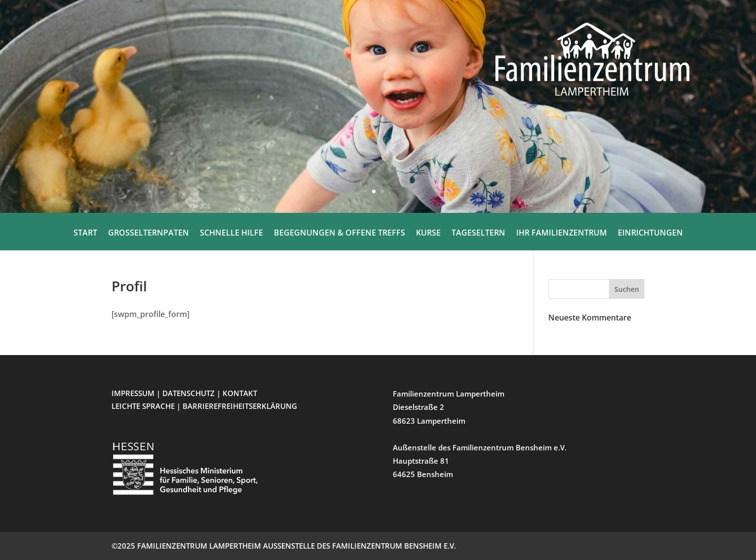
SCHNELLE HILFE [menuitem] (231, 234)
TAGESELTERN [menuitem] (478, 234)
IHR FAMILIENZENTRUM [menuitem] (562, 234)
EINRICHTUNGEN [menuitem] (650, 234)
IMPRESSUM (133, 393)
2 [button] (382, 191)
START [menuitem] (85, 234)
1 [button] (374, 191)
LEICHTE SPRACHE (144, 406)
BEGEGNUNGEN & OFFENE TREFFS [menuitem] (340, 234)
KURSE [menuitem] (428, 234)
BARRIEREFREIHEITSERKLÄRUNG (240, 406)
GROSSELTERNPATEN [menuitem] (149, 234)
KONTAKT (240, 393)
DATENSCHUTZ (189, 393)
